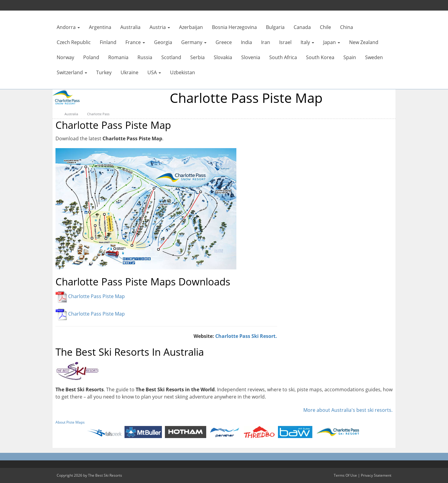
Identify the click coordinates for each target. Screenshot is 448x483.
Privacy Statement (376, 475)
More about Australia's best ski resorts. (348, 410)
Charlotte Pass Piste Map (96, 297)
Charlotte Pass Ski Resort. (246, 336)
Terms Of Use (345, 475)
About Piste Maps (70, 422)
